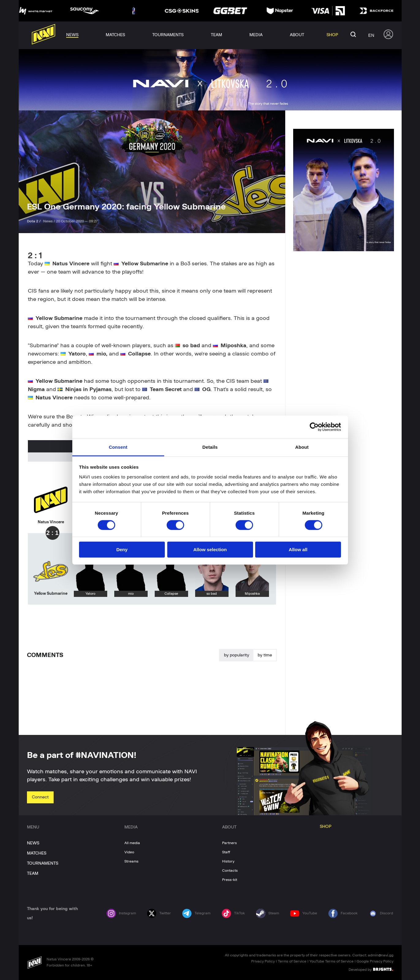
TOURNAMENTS (43, 863)
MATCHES (37, 853)
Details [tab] (210, 447)
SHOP (326, 827)
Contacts (230, 870)
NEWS (33, 843)
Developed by (371, 969)
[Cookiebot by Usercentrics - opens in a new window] (314, 427)
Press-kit (230, 880)
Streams (131, 861)
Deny (122, 550)
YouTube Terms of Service (331, 961)
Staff (226, 852)
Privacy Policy (263, 961)
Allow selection (210, 550)
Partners (229, 843)
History (228, 861)
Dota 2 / (34, 221)
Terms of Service (292, 961)
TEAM (33, 874)
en (371, 35)
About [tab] (302, 447)
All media (132, 843)
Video (129, 852)
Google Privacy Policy (375, 961)
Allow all (298, 550)
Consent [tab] (118, 447)
